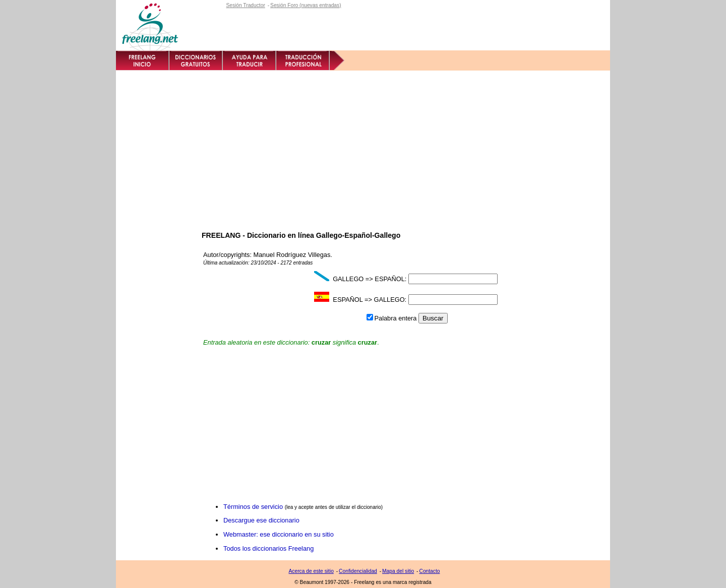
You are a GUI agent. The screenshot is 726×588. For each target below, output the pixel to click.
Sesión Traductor (245, 5)
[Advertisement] (363, 146)
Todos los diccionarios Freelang (268, 548)
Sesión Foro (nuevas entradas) (306, 5)
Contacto (429, 571)
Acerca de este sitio (311, 571)
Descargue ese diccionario (261, 520)
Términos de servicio (253, 507)
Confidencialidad (358, 571)
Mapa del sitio (398, 571)
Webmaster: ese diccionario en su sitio (279, 534)
